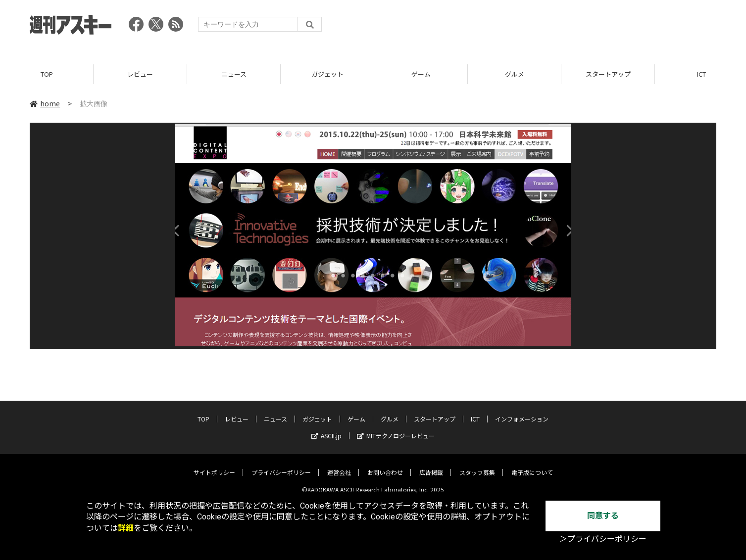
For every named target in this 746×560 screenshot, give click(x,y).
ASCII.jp (326, 428)
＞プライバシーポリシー (603, 539)
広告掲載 (431, 465)
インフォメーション (522, 411)
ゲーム (421, 74)
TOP (47, 74)
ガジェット (327, 74)
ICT (475, 411)
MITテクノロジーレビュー (396, 428)
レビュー (140, 74)
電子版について (532, 465)
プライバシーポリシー (281, 465)
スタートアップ (608, 74)
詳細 (126, 528)
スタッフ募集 (477, 465)
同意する (603, 516)
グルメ (515, 74)
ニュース (234, 74)
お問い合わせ (385, 465)
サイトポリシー (214, 465)
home (45, 103)
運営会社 (339, 465)
